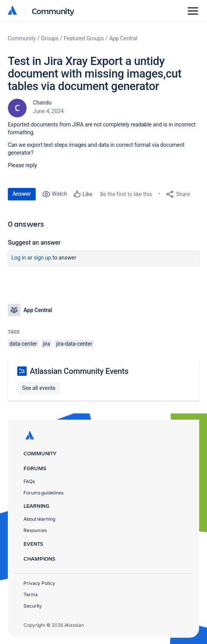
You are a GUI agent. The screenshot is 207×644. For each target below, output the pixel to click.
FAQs (29, 481)
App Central (123, 38)
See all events (39, 388)
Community (53, 11)
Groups (50, 38)
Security (33, 606)
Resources (35, 530)
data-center (23, 344)
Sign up (43, 258)
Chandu (42, 103)
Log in (19, 258)
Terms (31, 594)
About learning (39, 519)
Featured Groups (84, 38)
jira (46, 344)
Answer (22, 194)
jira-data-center (74, 344)
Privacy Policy (39, 583)
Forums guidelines (44, 493)
